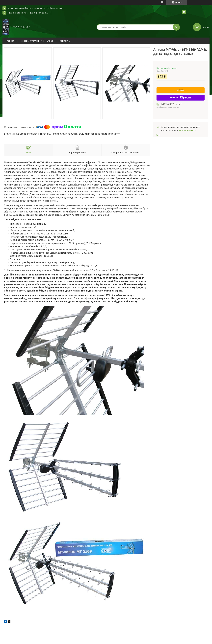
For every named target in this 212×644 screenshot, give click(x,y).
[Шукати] (176, 27)
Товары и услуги (30, 41)
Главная (10, 41)
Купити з (181, 98)
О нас (50, 41)
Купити (181, 90)
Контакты (65, 41)
